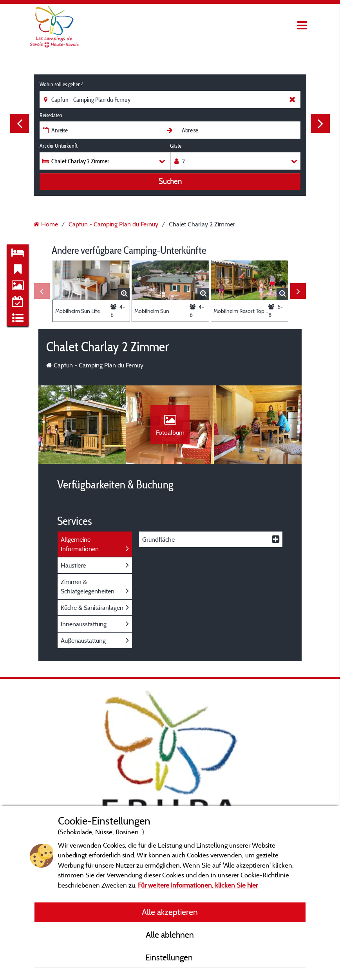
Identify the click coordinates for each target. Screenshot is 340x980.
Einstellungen (170, 957)
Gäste (176, 146)
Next (320, 123)
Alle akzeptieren (170, 912)
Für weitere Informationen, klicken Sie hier (198, 885)
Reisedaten (51, 115)
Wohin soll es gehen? (61, 84)
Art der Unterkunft (59, 146)
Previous (20, 123)
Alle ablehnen (170, 935)
